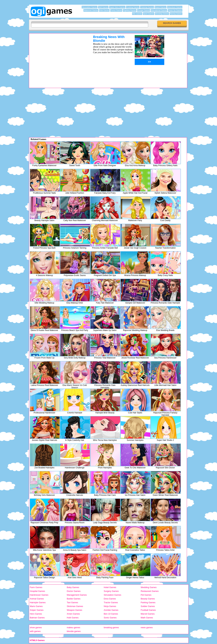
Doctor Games (74, 591)
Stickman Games (75, 606)
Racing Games (176, 14)
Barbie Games (74, 599)
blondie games (74, 631)
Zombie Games (111, 610)
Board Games (160, 7)
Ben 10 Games (111, 614)
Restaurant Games (150, 591)
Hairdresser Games (39, 595)
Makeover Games (91, 10)
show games (36, 627)
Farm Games (36, 587)
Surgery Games (111, 591)
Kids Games (104, 10)
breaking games (111, 627)
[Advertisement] (57, 58)
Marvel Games (148, 614)
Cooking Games (133, 7)
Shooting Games (162, 14)
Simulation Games (113, 595)
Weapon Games (75, 610)
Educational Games (159, 10)
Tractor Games (111, 602)
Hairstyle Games (38, 602)
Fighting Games (130, 10)
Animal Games (37, 599)
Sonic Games (110, 618)
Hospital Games (37, 591)
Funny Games (116, 10)
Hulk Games (73, 618)
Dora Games (110, 599)
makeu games (74, 627)
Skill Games (103, 7)
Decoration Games (90, 7)
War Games (137, 14)
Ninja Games (110, 606)
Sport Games (149, 14)
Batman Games (37, 618)
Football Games (148, 610)
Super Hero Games (117, 7)
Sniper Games (37, 610)
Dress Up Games (175, 10)
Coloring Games (147, 7)
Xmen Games (73, 614)
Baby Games (73, 587)
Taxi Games (73, 602)
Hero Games (36, 614)
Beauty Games (148, 599)
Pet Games (146, 595)
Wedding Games (149, 587)
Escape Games (143, 10)
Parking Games (148, 602)
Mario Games (36, 606)
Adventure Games (175, 7)
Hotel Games (110, 587)
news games (147, 627)
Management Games (77, 595)
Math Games (147, 618)
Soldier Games (148, 606)
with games (35, 631)
